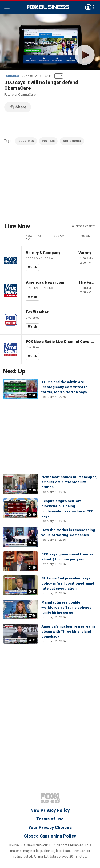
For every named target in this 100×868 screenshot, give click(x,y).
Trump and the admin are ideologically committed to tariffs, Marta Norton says (65, 387)
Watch (33, 267)
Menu (7, 7)
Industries (12, 76)
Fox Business (48, 7)
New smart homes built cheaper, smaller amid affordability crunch (69, 482)
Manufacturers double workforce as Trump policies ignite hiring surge (66, 607)
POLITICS (48, 141)
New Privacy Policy (50, 810)
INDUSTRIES (26, 141)
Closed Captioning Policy (50, 836)
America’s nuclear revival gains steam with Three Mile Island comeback (69, 631)
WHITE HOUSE (72, 141)
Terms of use (50, 819)
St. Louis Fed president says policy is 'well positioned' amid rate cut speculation (68, 583)
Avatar (88, 7)
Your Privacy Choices (50, 828)
